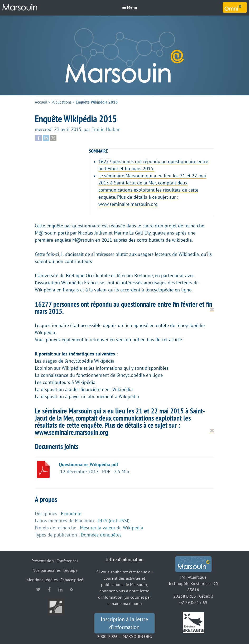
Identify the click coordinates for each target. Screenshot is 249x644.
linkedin (60, 589)
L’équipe (70, 570)
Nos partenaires (47, 570)
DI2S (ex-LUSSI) (114, 521)
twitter (38, 589)
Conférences (67, 561)
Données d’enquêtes (101, 535)
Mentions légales (42, 580)
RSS (71, 589)
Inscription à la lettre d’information (124, 623)
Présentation (43, 561)
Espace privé (72, 580)
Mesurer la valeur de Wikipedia (112, 528)
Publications (61, 102)
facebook (49, 589)
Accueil (41, 102)
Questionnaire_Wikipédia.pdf (88, 465)
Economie (71, 514)
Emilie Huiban (106, 129)
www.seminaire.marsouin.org (71, 432)
